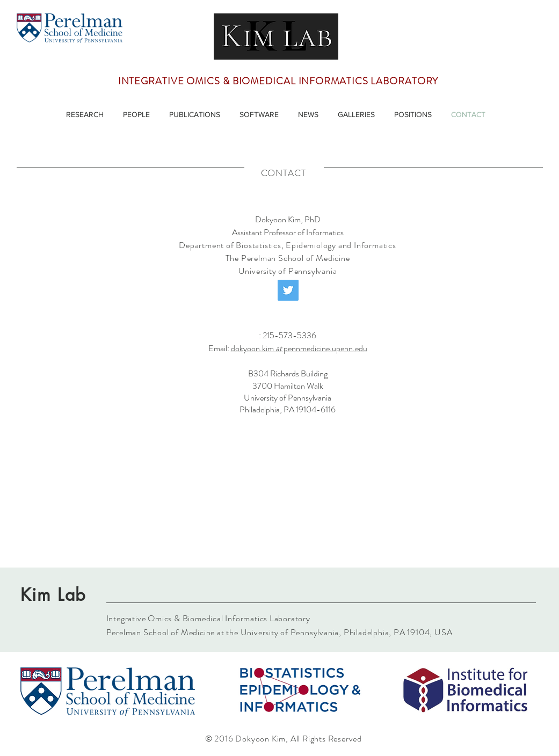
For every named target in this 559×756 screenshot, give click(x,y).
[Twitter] (288, 290)
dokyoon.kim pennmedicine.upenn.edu (299, 348)
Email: (220, 348)
